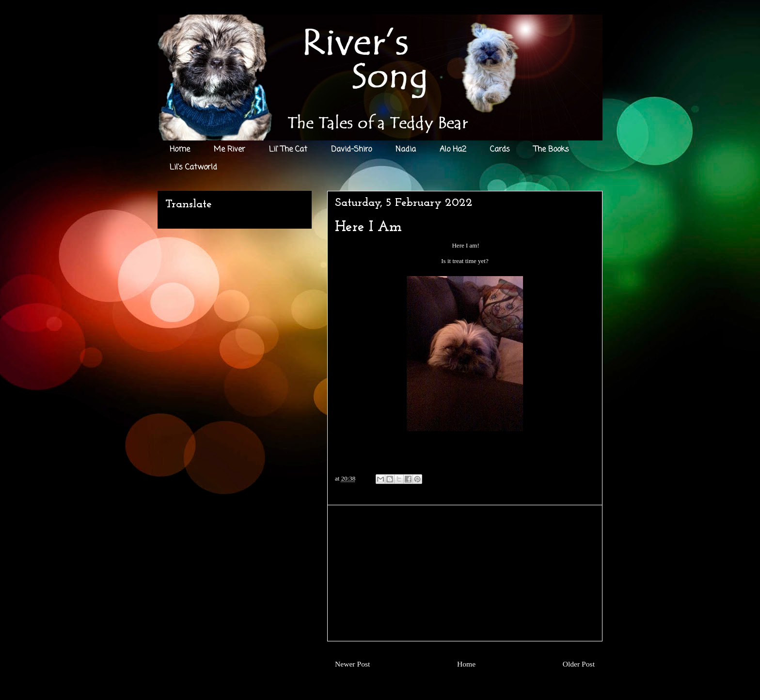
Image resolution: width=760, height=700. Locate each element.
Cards (500, 150)
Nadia (406, 150)
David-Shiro (351, 150)
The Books (551, 150)
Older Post (579, 664)
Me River (230, 150)
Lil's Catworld (193, 168)
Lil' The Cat (288, 150)
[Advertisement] (465, 573)
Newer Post (352, 664)
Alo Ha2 (453, 150)
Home (180, 150)
